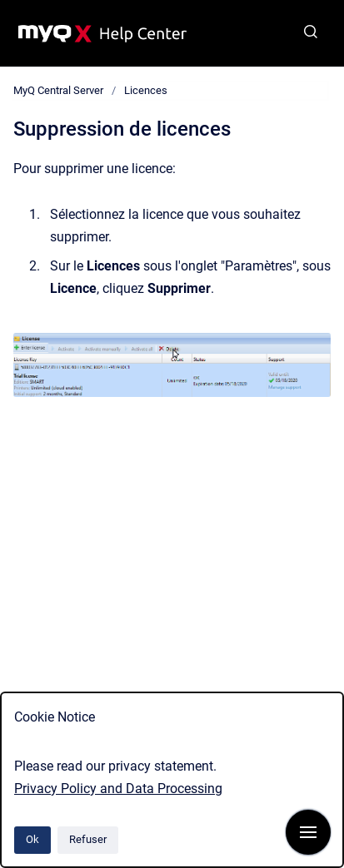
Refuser (88, 839)
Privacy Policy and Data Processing (118, 789)
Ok (32, 839)
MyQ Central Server (58, 90)
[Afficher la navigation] (308, 832)
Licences (146, 90)
